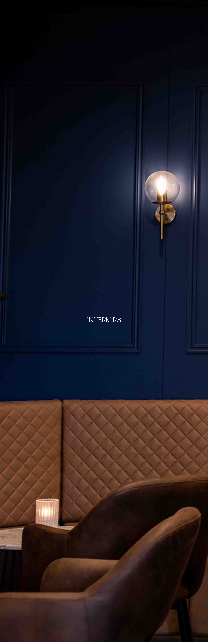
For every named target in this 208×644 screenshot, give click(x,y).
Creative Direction (121, 5)
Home (61, 5)
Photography (94, 5)
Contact (145, 5)
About (74, 5)
